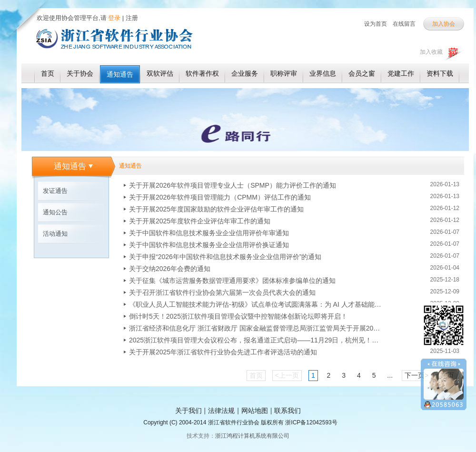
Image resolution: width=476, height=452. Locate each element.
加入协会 (444, 24)
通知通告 (120, 74)
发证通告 (55, 191)
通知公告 (55, 212)
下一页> (416, 375)
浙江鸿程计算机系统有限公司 (252, 436)
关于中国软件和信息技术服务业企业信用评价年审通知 (209, 233)
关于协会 (80, 73)
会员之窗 (362, 73)
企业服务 (245, 73)
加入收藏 (431, 52)
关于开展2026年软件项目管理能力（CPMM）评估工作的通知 (220, 197)
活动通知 (55, 234)
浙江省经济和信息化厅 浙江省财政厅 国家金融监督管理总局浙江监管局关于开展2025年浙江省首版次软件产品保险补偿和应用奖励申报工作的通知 (255, 328)
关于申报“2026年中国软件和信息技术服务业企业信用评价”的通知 (225, 257)
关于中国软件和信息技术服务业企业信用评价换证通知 (209, 245)
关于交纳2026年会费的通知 (170, 269)
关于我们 (188, 411)
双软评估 (160, 73)
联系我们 (288, 411)
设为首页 (376, 24)
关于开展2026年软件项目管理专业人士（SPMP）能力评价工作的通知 (233, 185)
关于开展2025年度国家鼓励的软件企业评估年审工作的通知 (216, 209)
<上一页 (287, 375)
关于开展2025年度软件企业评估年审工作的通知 (200, 221)
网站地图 (255, 411)
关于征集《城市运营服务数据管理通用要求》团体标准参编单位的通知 (232, 281)
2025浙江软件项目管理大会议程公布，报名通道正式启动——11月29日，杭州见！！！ (255, 340)
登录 (114, 18)
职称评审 (284, 73)
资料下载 (440, 73)
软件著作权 (202, 73)
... (390, 375)
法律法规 (221, 411)
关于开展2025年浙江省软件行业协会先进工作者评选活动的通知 (223, 352)
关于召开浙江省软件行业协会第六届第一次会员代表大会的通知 (222, 292)
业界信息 (323, 73)
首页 (48, 73)
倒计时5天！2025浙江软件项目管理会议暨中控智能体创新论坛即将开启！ (238, 316)
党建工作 (401, 73)
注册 (132, 18)
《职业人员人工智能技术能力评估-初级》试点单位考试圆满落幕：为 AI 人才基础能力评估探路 (255, 304)
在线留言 (404, 24)
